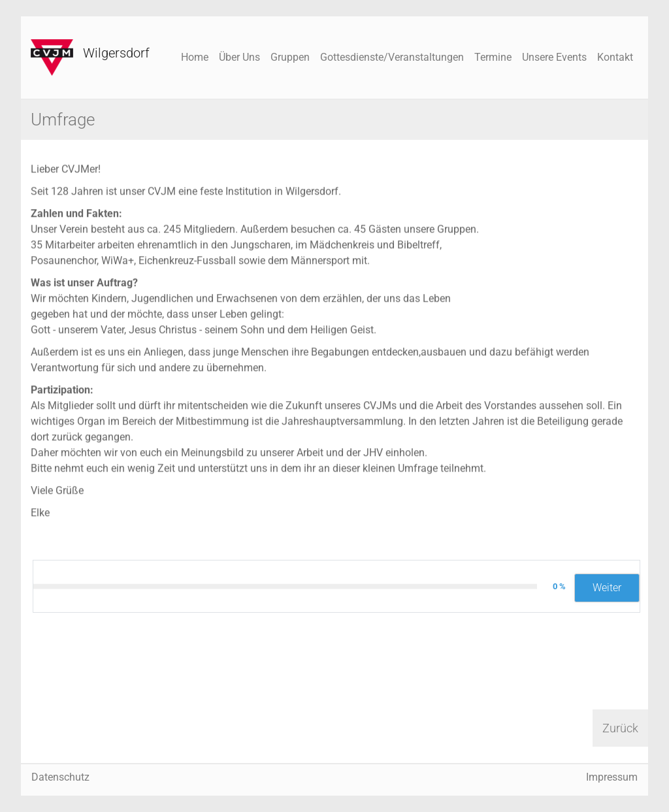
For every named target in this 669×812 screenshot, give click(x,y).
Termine (493, 57)
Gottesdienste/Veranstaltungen (392, 57)
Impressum (612, 777)
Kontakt (615, 57)
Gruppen (290, 57)
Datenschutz (60, 777)
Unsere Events (554, 57)
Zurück (620, 728)
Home (195, 57)
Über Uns (239, 57)
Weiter (607, 588)
